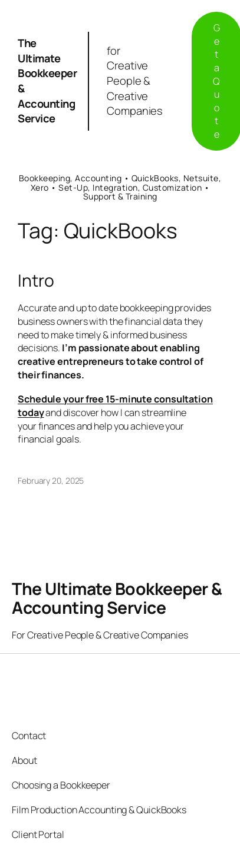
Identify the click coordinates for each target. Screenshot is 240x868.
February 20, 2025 (51, 480)
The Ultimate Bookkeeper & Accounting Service (47, 81)
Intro (36, 281)
